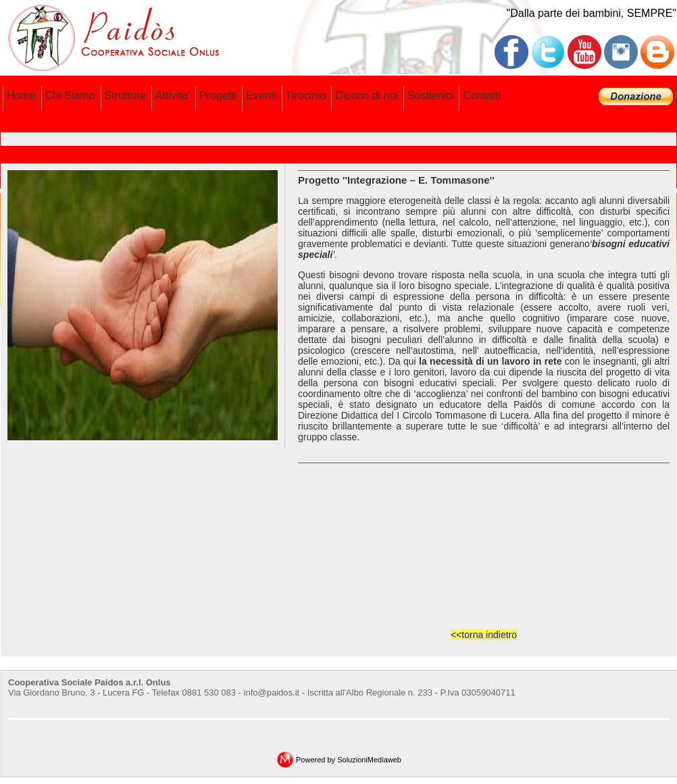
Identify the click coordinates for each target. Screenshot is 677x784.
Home (21, 96)
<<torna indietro (484, 635)
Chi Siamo (70, 96)
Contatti (481, 96)
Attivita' (173, 96)
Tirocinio (306, 96)
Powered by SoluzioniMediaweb (349, 760)
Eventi (261, 96)
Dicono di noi (367, 96)
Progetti (218, 96)
